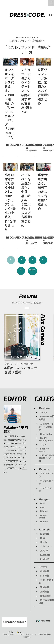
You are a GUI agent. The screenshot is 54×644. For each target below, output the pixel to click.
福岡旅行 (45, 571)
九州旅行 (45, 592)
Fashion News (44, 450)
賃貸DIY (44, 551)
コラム (44, 445)
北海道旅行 (46, 596)
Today (43, 412)
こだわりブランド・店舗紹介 (46, 427)
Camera (44, 469)
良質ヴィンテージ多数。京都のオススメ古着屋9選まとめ (43, 87)
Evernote (45, 555)
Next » (32, 270)
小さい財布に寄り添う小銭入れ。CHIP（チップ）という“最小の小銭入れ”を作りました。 (10, 202)
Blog (43, 538)
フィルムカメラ (46, 475)
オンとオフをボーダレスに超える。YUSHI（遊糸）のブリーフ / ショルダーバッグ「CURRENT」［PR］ (10, 103)
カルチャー (46, 546)
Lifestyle (45, 529)
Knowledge (46, 434)
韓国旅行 (45, 587)
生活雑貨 (45, 534)
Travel (43, 567)
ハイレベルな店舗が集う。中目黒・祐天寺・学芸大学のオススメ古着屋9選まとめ (27, 200)
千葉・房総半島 (46, 581)
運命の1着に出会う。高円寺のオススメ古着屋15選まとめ (43, 192)
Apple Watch (43, 516)
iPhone (44, 511)
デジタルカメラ (46, 482)
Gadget (44, 499)
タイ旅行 (45, 576)
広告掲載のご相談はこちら (15, 624)
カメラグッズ (45, 490)
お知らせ (45, 559)
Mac (42, 507)
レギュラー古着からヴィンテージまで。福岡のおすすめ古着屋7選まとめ (27, 91)
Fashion (44, 408)
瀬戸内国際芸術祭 (46, 602)
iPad (43, 503)
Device (44, 522)
